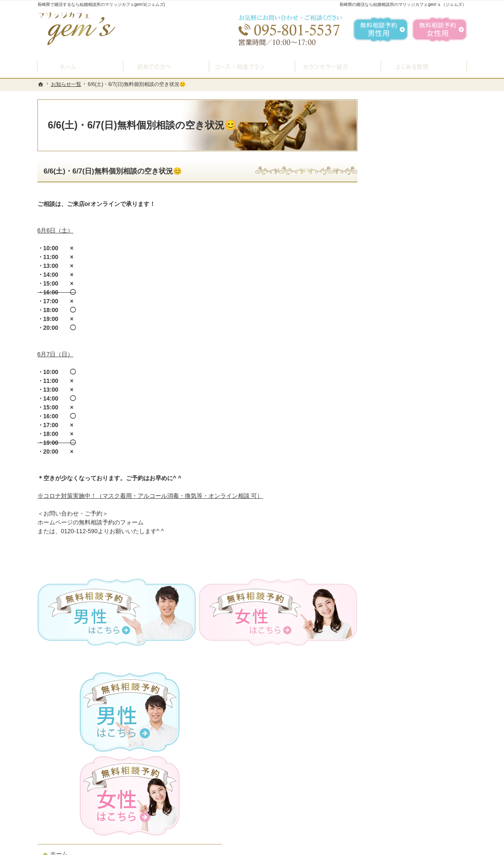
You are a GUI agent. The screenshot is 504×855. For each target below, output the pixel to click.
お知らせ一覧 (396, 526)
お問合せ (390, 446)
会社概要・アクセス (405, 506)
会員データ (393, 486)
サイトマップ (396, 586)
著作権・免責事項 (402, 566)
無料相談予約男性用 (381, 29)
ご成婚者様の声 (399, 466)
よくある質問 (396, 366)
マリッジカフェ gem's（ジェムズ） (152, 846)
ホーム (387, 281)
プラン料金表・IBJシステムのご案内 (418, 342)
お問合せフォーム (408, 812)
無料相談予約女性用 (440, 29)
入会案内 (397, 320)
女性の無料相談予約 (405, 426)
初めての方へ (396, 301)
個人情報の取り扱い (405, 546)
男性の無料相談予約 (405, 406)
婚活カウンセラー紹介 (408, 386)
